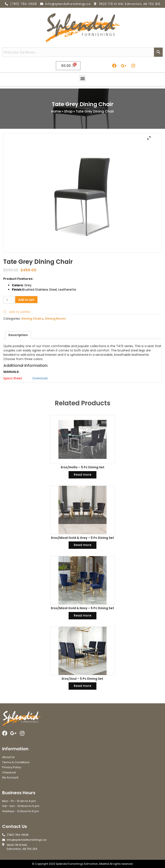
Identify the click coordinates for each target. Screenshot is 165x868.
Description (18, 335)
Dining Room (55, 319)
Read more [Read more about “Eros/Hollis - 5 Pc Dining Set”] (82, 475)
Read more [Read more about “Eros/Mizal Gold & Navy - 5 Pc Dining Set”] (82, 615)
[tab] (18, 335)
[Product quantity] (9, 300)
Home (56, 111)
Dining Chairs (32, 319)
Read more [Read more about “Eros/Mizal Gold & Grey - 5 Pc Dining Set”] (82, 545)
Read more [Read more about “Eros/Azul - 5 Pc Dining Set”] (82, 686)
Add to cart (26, 300)
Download (40, 378)
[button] (82, 78)
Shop (68, 111)
